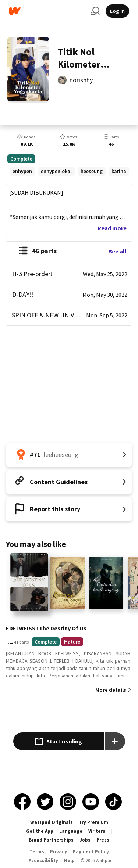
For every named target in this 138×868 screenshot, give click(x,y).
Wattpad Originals (52, 822)
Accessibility (43, 860)
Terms (37, 852)
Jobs (85, 840)
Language (71, 831)
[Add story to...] (115, 741)
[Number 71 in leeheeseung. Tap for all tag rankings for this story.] (69, 455)
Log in (117, 11)
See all (118, 251)
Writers (97, 831)
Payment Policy (91, 852)
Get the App (40, 831)
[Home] (47, 11)
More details (111, 690)
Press (103, 840)
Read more (112, 228)
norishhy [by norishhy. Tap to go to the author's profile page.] (81, 80)
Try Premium (93, 822)
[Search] (95, 11)
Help (69, 860)
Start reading (58, 742)
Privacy (59, 852)
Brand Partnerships (51, 840)
